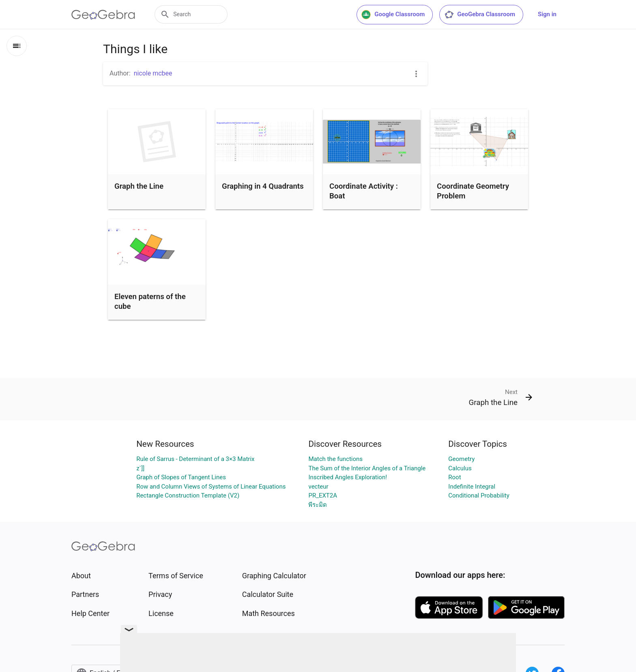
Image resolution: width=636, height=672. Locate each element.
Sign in (547, 14)
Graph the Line (139, 186)
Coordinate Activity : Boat (364, 191)
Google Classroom (393, 15)
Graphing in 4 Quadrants (263, 186)
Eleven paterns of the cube (150, 302)
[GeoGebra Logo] (103, 15)
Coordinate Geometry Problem (473, 191)
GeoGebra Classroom (480, 15)
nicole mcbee (153, 73)
